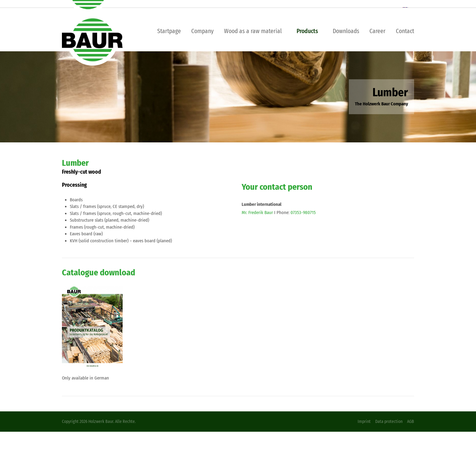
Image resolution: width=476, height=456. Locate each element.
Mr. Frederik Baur (257, 213)
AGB (411, 422)
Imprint (364, 422)
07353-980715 (303, 213)
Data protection (389, 422)
